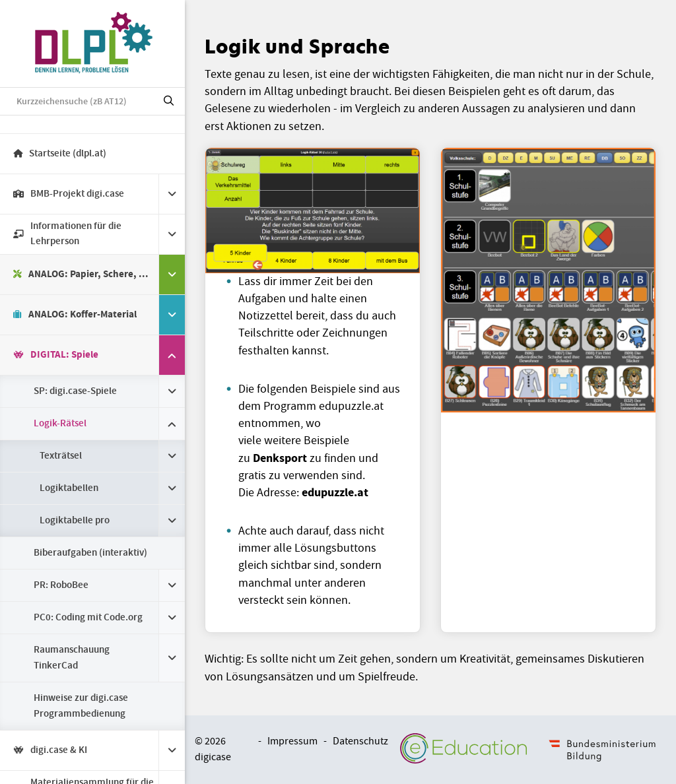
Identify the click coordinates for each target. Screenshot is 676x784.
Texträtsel (61, 456)
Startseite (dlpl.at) (60, 154)
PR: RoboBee (61, 585)
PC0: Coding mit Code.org (88, 618)
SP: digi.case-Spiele (75, 391)
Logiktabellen (69, 488)
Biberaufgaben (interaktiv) (90, 553)
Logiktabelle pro (75, 521)
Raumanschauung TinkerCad (72, 658)
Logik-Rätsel (60, 424)
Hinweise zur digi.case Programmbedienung (81, 706)
